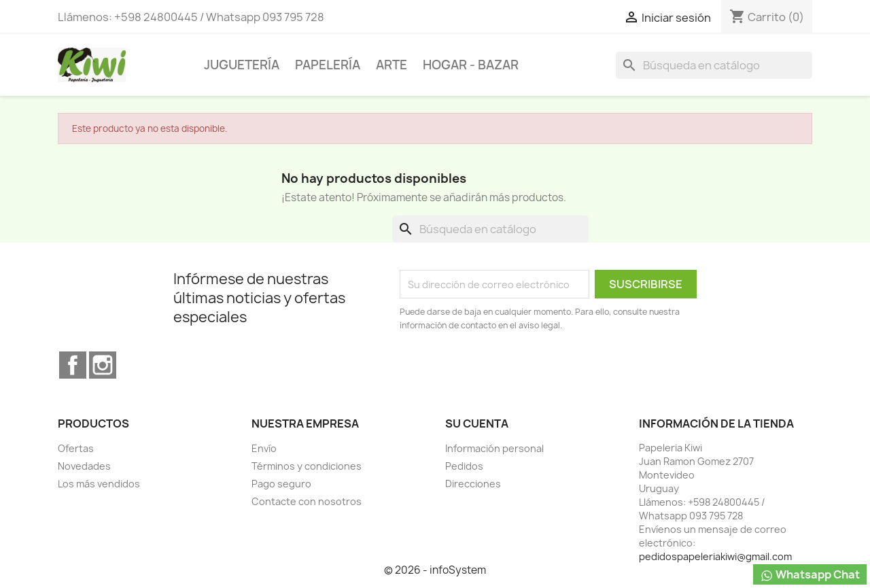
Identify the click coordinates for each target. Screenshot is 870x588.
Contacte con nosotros (307, 501)
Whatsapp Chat (810, 575)
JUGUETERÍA (242, 65)
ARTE (391, 65)
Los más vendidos (99, 484)
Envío (264, 448)
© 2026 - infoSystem (435, 570)
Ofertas (76, 448)
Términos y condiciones (307, 466)
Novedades (84, 466)
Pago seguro (281, 484)
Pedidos (464, 466)
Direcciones (473, 484)
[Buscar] (714, 65)
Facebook (73, 365)
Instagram (103, 365)
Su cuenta (477, 423)
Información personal (494, 448)
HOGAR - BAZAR (471, 65)
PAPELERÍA (328, 65)
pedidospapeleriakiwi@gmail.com (715, 556)
